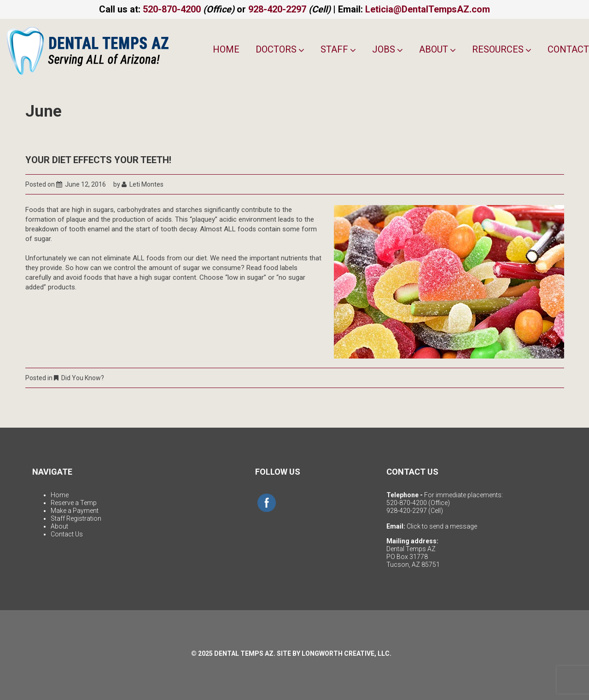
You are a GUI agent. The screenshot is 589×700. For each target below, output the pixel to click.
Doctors (280, 49)
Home (226, 49)
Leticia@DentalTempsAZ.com (428, 9)
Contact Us (67, 534)
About (437, 49)
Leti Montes (146, 184)
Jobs (388, 49)
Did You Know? (83, 378)
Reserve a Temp (74, 503)
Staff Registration (76, 518)
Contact (568, 49)
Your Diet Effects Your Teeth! (98, 160)
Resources (502, 49)
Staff (338, 49)
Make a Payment (75, 511)
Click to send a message (442, 526)
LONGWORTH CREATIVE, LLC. (347, 653)
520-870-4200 (172, 9)
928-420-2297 (277, 9)
